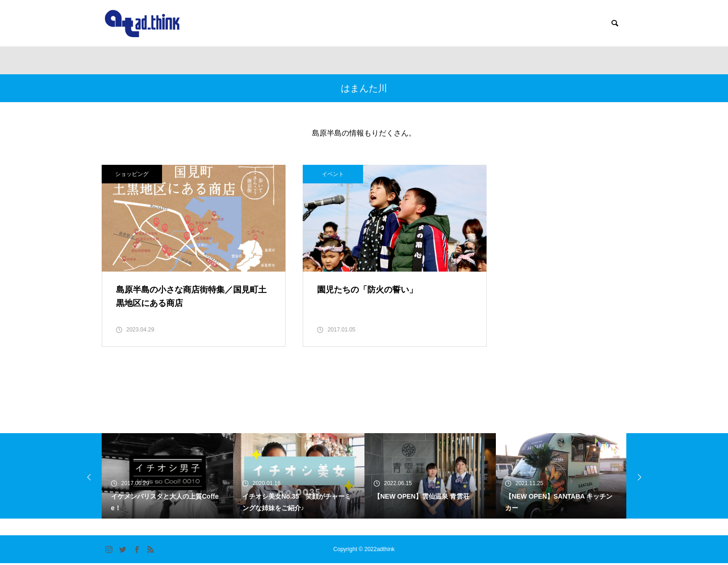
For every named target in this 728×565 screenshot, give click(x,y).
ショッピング (132, 174)
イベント (313, 174)
